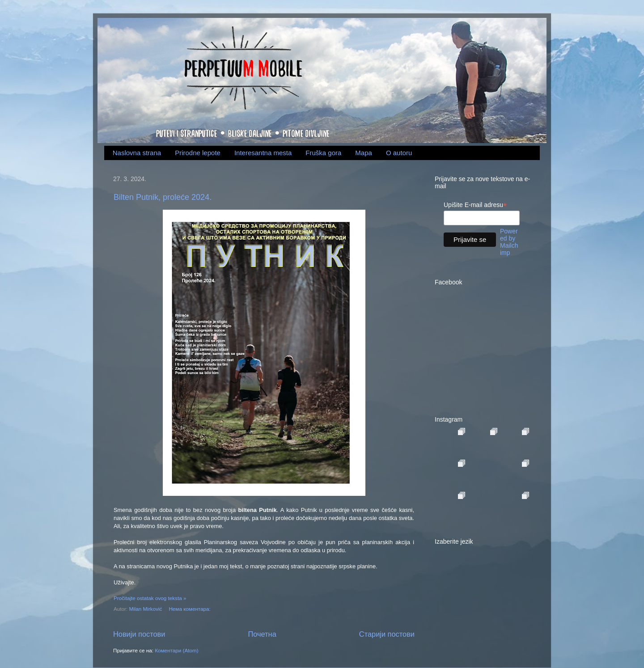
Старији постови (387, 634)
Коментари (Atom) (176, 650)
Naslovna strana (137, 153)
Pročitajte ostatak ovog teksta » (150, 598)
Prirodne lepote (198, 153)
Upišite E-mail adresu (475, 205)
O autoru (399, 153)
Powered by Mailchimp (509, 242)
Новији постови (139, 634)
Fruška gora (323, 153)
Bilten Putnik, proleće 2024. (163, 197)
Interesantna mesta (263, 153)
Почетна (262, 634)
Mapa (364, 153)
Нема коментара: (190, 609)
